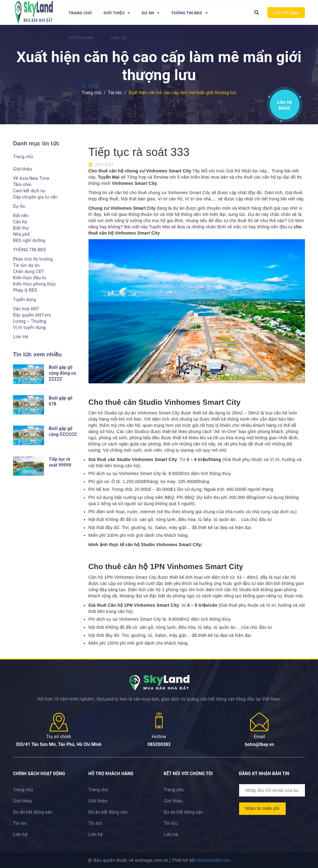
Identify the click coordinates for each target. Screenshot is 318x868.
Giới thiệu (117, 13)
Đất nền (21, 216)
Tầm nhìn (22, 185)
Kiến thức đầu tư (30, 278)
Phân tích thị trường (33, 259)
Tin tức (20, 823)
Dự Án (150, 13)
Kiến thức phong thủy (34, 284)
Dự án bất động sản (33, 812)
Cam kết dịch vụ (29, 191)
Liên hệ (285, 104)
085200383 (159, 744)
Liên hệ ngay (286, 12)
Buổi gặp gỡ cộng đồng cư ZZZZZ (62, 373)
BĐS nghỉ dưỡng (29, 240)
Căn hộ (20, 222)
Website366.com (214, 860)
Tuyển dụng (84, 38)
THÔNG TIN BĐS (189, 13)
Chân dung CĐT (29, 272)
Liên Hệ (119, 38)
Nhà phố (21, 234)
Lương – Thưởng (30, 321)
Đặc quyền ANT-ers (32, 315)
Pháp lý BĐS (25, 290)
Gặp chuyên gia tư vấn (35, 197)
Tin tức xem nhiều (37, 354)
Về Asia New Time (31, 178)
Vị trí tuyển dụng (29, 327)
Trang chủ (80, 13)
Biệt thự (21, 228)
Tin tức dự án (26, 265)
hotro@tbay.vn (259, 744)
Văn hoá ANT (26, 309)
